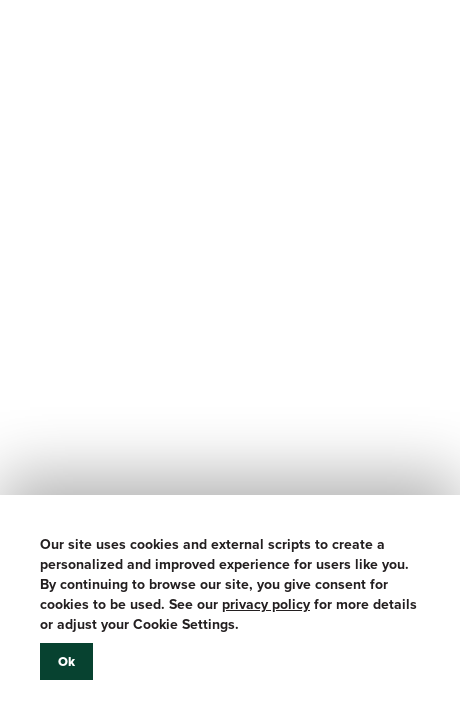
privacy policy (266, 604)
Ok (66, 661)
